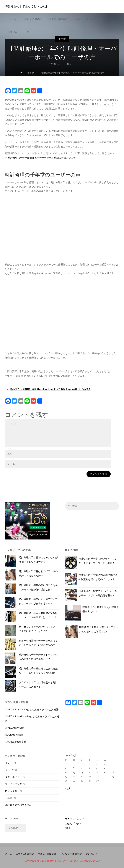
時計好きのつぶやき (16, 805)
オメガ (9, 763)
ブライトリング (13, 784)
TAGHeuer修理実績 (16, 742)
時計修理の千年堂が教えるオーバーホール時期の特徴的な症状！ (43, 158)
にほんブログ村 (73, 823)
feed (67, 828)
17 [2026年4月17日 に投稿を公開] (105, 772)
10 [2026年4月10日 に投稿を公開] (105, 768)
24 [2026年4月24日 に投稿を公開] (105, 776)
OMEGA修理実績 (14, 728)
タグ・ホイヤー (13, 777)
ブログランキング (75, 819)
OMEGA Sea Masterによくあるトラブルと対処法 (32, 710)
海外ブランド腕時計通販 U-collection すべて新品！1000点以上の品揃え (50, 389)
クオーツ (10, 770)
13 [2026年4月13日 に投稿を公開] (74, 772)
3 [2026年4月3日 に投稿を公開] (105, 764)
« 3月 (68, 788)
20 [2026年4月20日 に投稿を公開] (74, 776)
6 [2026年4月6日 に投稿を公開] (74, 768)
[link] (28, 32)
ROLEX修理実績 (14, 735)
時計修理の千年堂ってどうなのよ (26, 6)
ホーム (9, 854)
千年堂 (62, 39)
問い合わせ (93, 854)
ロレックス (11, 791)
